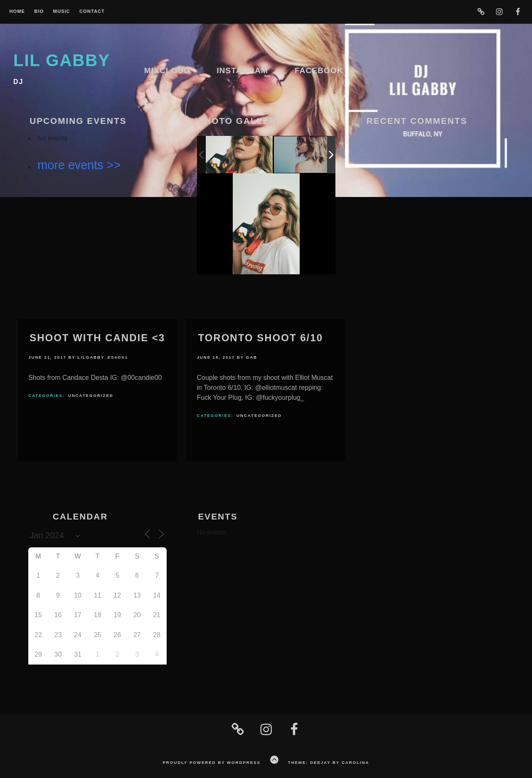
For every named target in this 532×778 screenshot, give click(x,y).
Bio (39, 11)
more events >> (79, 165)
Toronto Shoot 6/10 (260, 338)
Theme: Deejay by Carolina (329, 762)
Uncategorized (91, 395)
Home (17, 11)
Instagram (242, 70)
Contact (92, 11)
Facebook (319, 70)
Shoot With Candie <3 (97, 338)
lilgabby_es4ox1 (103, 357)
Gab (252, 357)
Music (62, 11)
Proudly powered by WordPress (211, 762)
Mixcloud (167, 70)
